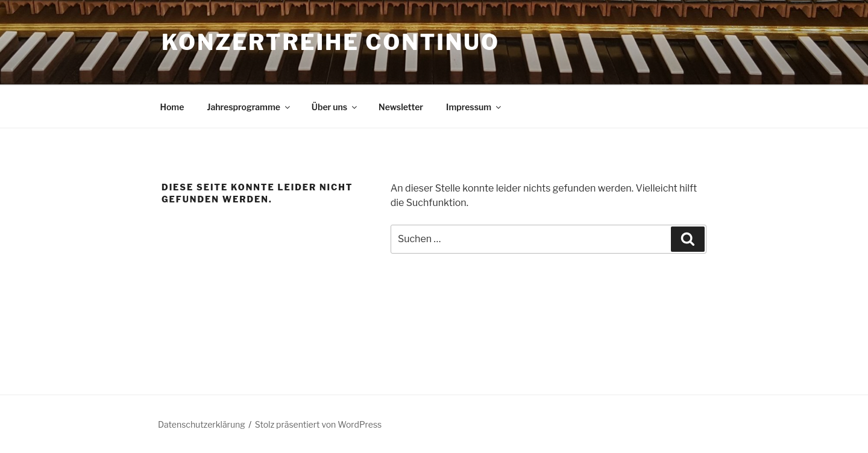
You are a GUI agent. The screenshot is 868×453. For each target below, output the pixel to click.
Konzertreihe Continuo (331, 42)
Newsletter (401, 107)
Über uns (335, 107)
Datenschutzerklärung (202, 424)
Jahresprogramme (249, 107)
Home (172, 107)
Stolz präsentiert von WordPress (318, 424)
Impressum (474, 107)
